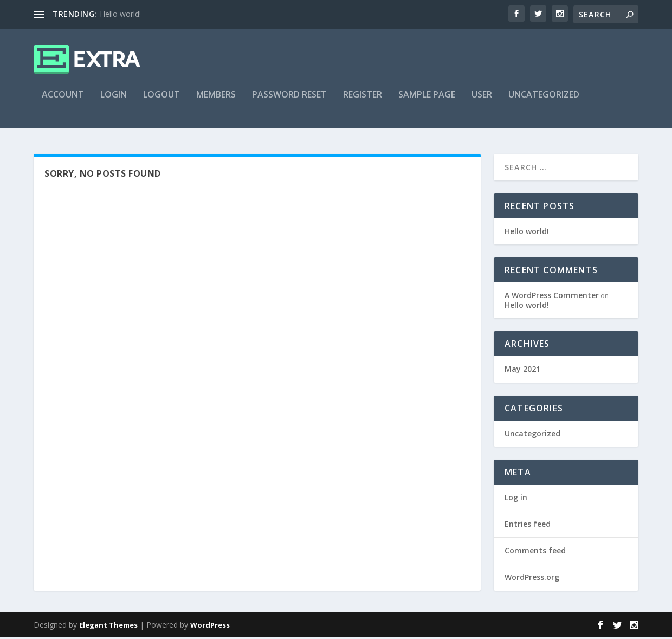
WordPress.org (532, 579)
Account (63, 101)
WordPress (210, 627)
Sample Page (427, 101)
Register (363, 101)
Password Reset (289, 101)
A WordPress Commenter (552, 297)
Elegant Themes (108, 627)
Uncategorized (544, 101)
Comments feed (535, 552)
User (482, 101)
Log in (516, 499)
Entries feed (528, 525)
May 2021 (522, 371)
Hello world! (120, 14)
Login (114, 101)
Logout (161, 101)
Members (216, 101)
